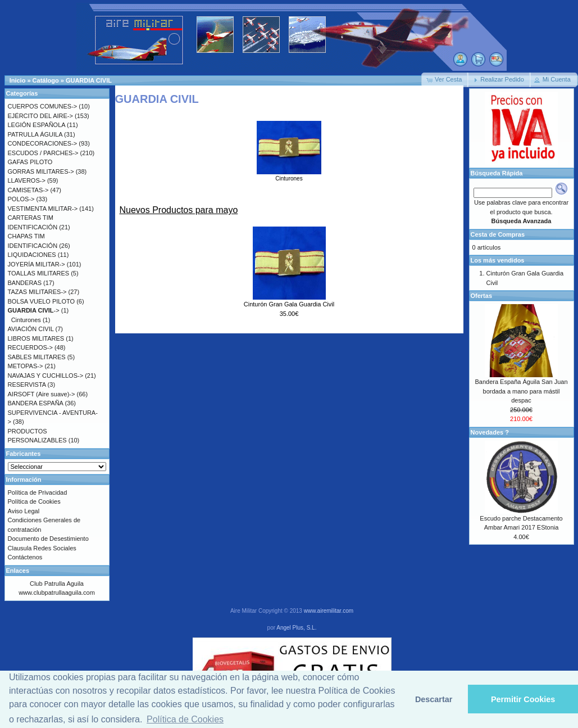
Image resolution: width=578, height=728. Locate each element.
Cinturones (289, 175)
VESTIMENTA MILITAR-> (43, 209)
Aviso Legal (24, 511)
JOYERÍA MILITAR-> (37, 264)
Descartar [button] (434, 699)
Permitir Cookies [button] (523, 699)
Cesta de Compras (498, 234)
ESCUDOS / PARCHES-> (43, 153)
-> (34, 310)
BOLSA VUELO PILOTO (42, 301)
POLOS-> (21, 199)
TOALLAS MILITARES (39, 273)
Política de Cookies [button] (185, 719)
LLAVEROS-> (27, 180)
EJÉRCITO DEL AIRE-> (40, 116)
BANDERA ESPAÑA (36, 403)
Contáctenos (25, 557)
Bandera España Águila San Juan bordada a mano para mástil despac (521, 391)
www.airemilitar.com (329, 611)
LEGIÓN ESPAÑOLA (37, 125)
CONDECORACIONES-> (43, 143)
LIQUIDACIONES (32, 255)
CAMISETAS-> (28, 190)
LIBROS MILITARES (36, 338)
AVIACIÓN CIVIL (31, 329)
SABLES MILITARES (37, 357)
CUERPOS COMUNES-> (43, 106)
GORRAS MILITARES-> (41, 171)
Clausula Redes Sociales (42, 548)
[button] (445, 80)
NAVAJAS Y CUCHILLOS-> (46, 376)
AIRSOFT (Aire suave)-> (42, 394)
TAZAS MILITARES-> (37, 292)
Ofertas (482, 296)
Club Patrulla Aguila (57, 584)
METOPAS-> (26, 366)
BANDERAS (25, 283)
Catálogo (46, 80)
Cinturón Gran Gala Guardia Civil (289, 304)
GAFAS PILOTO (30, 162)
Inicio (18, 80)
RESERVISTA (27, 385)
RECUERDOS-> (30, 347)
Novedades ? (490, 432)
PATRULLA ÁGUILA (35, 134)
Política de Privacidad (38, 492)
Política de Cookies (34, 501)
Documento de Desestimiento (48, 539)
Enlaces (18, 571)
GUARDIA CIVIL (89, 80)
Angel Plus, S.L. (296, 628)
